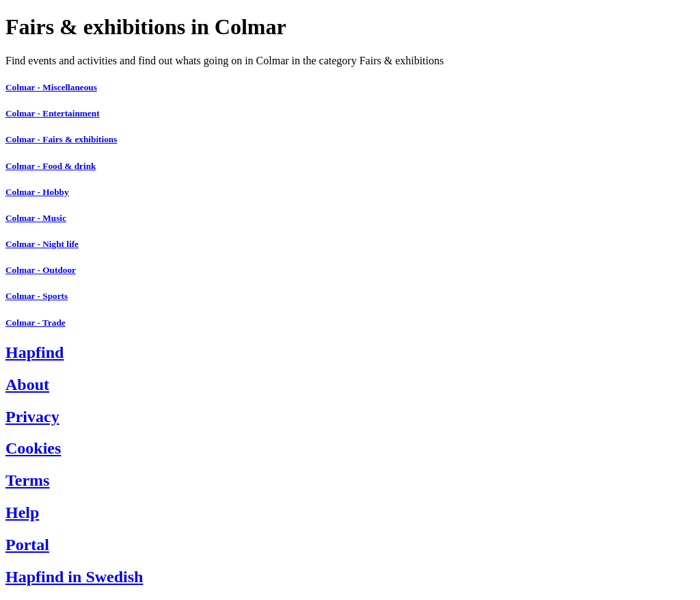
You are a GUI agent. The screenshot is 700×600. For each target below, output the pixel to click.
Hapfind (35, 352)
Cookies (33, 448)
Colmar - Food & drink (51, 166)
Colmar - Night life (42, 244)
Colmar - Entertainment (53, 113)
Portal (27, 545)
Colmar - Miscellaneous (51, 87)
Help (22, 512)
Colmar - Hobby (37, 192)
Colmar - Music (36, 218)
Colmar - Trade (36, 323)
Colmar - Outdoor (41, 270)
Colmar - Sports (37, 296)
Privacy (32, 417)
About (27, 384)
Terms (27, 480)
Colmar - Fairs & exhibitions (61, 139)
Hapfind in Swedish (74, 577)
